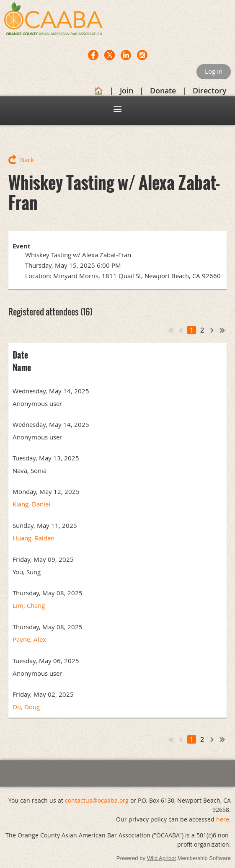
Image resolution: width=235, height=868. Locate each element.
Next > (212, 330)
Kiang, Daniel (31, 504)
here (223, 819)
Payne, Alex (29, 639)
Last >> (222, 330)
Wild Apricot (161, 858)
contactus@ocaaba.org (97, 800)
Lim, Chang (29, 605)
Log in (214, 71)
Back (27, 160)
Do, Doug (26, 707)
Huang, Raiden (34, 538)
